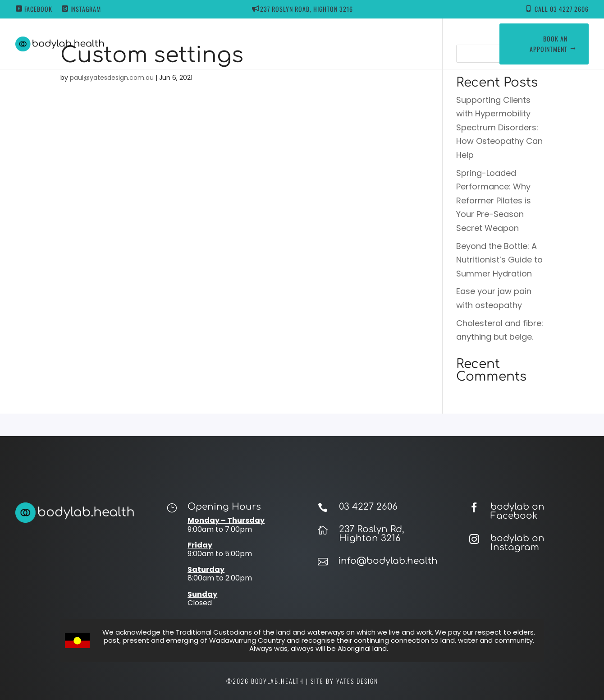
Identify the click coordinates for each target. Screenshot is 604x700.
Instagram (86, 9)
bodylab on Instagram (517, 543)
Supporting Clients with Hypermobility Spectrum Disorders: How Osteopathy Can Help (499, 127)
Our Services (275, 44)
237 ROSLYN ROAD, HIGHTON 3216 (307, 9)
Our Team (331, 44)
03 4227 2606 (368, 507)
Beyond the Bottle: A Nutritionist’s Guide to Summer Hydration (499, 260)
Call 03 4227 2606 (562, 9)
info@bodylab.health (388, 561)
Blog (368, 44)
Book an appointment (549, 44)
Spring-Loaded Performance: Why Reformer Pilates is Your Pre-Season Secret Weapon (494, 200)
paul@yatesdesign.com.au (112, 78)
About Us (227, 44)
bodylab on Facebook (517, 511)
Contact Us (405, 44)
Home (190, 44)
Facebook (38, 9)
